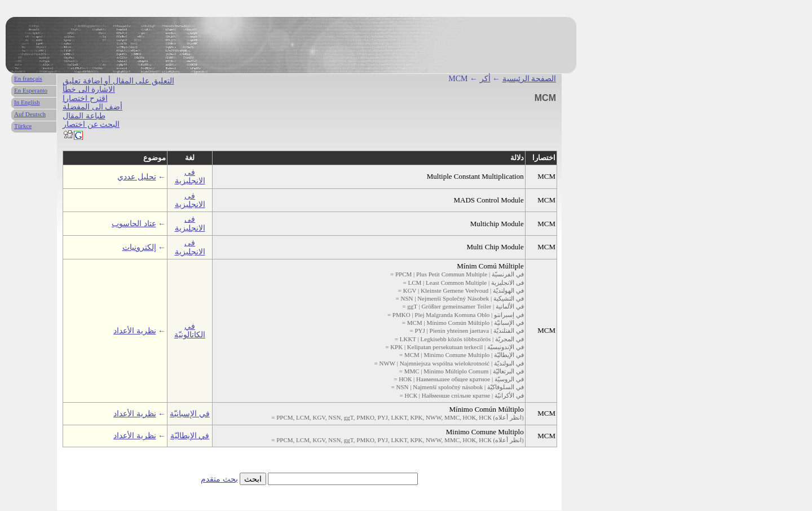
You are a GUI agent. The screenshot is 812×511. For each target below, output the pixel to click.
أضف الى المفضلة (92, 107)
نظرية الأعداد (135, 331)
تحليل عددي (137, 177)
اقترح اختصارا (85, 98)
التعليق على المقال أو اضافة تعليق (118, 81)
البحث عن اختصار (91, 124)
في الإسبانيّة (190, 414)
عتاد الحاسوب (134, 224)
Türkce (23, 126)
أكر (485, 79)
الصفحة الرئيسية (529, 79)
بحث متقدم (219, 479)
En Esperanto (31, 90)
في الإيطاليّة (190, 436)
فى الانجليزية (190, 177)
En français (28, 78)
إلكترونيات (139, 247)
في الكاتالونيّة (190, 331)
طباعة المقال (84, 116)
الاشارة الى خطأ (89, 89)
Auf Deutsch (30, 114)
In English (27, 102)
